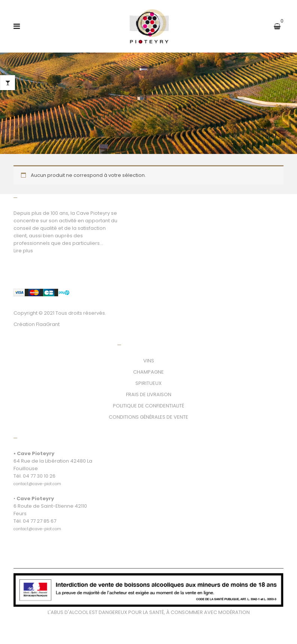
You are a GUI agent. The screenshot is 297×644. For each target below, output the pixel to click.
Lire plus (23, 251)
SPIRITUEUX (148, 383)
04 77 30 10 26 (39, 476)
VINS (149, 361)
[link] (37, 480)
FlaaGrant (48, 324)
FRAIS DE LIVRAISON (149, 394)
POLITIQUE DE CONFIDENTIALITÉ (148, 406)
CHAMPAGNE (148, 372)
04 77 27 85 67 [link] (40, 521)
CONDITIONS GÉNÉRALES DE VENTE (148, 417)
